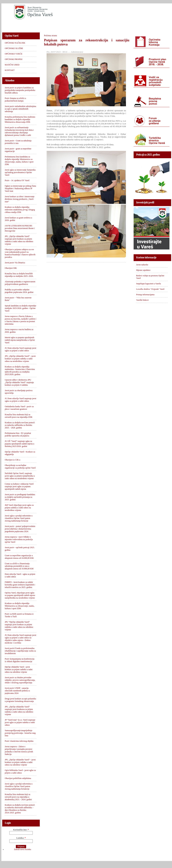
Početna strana (50, 35)
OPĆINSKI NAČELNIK (17, 25)
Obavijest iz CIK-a (13, 460)
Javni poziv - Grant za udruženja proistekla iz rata (18, 142)
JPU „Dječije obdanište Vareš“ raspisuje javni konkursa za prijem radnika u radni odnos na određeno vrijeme (19, 711)
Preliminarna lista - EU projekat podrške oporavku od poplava (18, 434)
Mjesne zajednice (143, 270)
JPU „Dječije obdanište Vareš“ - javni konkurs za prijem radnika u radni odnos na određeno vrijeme (20, 762)
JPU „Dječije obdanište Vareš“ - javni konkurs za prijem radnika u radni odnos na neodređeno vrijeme (20, 359)
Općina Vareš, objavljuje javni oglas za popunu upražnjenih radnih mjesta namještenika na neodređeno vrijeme (20, 595)
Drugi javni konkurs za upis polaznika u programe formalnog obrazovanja (20, 700)
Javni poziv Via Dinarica (15, 263)
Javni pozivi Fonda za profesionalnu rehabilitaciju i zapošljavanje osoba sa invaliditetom (20, 651)
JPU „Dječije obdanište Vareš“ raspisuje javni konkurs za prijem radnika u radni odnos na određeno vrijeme (19, 240)
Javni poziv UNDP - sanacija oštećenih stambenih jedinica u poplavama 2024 (17, 691)
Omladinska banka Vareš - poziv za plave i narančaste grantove (19, 408)
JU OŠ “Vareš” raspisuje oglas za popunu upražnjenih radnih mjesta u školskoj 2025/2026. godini (20, 444)
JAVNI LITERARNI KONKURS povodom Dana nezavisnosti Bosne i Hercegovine (20, 228)
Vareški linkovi (142, 300)
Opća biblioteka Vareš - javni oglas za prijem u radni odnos (20, 772)
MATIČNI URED (127, 25)
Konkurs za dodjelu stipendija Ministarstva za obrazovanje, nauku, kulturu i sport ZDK (20, 606)
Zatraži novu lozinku (23, 849)
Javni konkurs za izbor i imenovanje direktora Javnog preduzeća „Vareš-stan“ (20, 199)
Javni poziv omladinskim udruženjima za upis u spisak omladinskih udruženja (20, 109)
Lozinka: (21, 838)
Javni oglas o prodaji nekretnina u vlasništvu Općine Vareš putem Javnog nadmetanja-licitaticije (19, 786)
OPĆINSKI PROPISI (101, 25)
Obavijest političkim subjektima (18, 778)
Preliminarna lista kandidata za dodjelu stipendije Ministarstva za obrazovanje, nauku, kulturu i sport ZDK (19, 161)
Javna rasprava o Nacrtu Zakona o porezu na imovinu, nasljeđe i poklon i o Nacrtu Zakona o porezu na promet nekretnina (20, 320)
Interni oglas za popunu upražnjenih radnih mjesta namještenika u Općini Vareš (20, 340)
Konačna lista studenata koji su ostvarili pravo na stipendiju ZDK (19, 416)
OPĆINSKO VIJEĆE (74, 25)
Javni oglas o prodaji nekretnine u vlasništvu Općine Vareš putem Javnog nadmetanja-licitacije (19, 518)
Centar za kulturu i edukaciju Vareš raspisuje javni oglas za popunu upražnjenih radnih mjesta (19, 486)
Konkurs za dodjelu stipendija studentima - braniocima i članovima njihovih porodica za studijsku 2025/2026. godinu (20, 371)
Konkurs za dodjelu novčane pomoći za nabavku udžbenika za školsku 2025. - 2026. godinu (20, 425)
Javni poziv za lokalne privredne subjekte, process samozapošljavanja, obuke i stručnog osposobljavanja (20, 680)
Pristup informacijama (145, 295)
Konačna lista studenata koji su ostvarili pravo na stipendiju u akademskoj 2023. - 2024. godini (18, 797)
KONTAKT (148, 25)
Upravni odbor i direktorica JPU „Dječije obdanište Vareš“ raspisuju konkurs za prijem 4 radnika (19, 382)
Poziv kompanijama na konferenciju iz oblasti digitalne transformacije (20, 660)
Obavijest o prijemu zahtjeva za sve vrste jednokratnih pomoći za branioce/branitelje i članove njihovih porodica (20, 253)
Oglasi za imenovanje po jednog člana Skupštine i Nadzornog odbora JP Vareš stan (20, 188)
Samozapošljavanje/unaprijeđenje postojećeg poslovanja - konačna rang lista (20, 733)
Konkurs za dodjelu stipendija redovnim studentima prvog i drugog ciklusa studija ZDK (20, 210)
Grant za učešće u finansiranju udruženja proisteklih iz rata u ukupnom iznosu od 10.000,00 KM (19, 566)
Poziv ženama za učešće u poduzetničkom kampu (15, 100)
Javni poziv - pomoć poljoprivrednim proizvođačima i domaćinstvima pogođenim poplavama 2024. (20, 529)
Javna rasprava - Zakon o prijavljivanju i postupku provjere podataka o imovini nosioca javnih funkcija (19, 750)
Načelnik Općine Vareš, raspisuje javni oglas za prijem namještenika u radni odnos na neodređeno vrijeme (20, 476)
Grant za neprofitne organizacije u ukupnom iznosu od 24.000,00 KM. (19, 557)
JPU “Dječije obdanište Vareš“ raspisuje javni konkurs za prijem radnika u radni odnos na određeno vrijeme (19, 626)
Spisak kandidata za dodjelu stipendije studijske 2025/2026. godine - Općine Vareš (20, 308)
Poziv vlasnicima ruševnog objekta (19, 741)
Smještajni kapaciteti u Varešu (149, 284)
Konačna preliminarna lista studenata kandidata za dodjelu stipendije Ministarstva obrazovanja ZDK (20, 119)
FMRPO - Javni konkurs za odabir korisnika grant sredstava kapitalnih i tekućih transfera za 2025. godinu (20, 585)
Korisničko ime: (21, 830)
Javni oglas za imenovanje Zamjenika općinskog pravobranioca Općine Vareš (20, 172)
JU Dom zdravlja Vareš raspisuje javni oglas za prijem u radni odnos (20, 349)
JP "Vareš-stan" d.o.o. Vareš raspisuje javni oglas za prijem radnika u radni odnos (20, 722)
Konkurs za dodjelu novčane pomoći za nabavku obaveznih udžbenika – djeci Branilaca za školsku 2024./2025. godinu (20, 809)
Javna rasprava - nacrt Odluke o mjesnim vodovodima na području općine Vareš (19, 539)
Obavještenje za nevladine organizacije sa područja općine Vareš (20, 467)
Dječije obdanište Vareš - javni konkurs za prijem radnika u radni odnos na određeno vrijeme (19, 669)
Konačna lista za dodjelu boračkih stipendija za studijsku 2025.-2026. (19, 275)
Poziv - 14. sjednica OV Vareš (17, 180)
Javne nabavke (142, 265)
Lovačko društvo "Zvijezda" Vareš (150, 289)
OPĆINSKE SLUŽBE (47, 25)
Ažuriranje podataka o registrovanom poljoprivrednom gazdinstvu (20, 283)
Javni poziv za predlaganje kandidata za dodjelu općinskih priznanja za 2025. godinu (20, 497)
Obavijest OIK (11, 268)
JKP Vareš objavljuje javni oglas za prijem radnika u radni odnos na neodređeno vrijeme (19, 508)
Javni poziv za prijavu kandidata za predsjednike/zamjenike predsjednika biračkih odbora (20, 90)
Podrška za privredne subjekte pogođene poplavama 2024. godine (19, 291)
